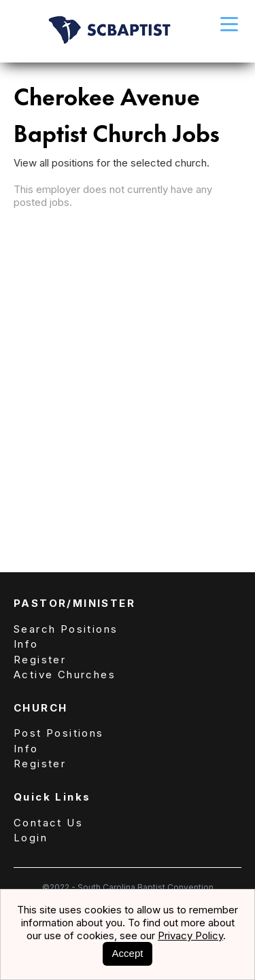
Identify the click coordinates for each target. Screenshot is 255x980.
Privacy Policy (190, 935)
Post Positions (59, 733)
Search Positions (66, 629)
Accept (128, 953)
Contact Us (48, 823)
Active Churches (65, 675)
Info (26, 644)
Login (31, 838)
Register (40, 660)
